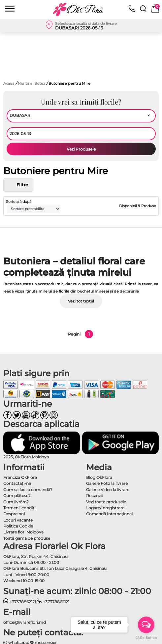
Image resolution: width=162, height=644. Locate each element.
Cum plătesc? (17, 496)
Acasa (9, 83)
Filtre (18, 185)
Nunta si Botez (32, 83)
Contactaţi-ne (17, 483)
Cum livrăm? (16, 502)
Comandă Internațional (109, 514)
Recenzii (94, 496)
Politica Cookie (18, 526)
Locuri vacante (18, 520)
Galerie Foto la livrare (107, 483)
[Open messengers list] (146, 625)
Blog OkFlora (99, 477)
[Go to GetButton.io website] (146, 637)
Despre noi (14, 514)
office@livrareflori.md (25, 622)
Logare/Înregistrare (105, 508)
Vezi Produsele (81, 149)
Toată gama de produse (27, 538)
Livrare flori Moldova (23, 532)
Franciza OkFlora (20, 477)
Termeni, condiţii (20, 508)
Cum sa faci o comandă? (28, 490)
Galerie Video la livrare (108, 490)
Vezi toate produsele (106, 502)
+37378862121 (20, 602)
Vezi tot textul (81, 301)
